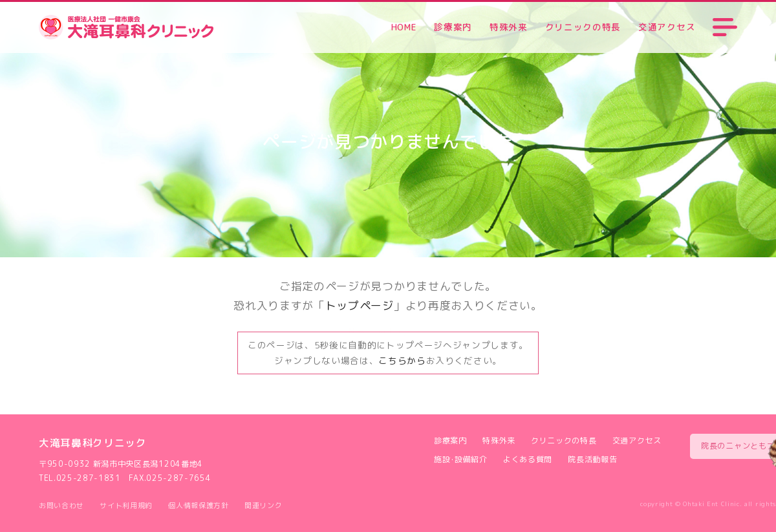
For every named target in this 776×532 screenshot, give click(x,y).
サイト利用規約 (126, 505)
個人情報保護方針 (198, 505)
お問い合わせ (61, 505)
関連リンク (263, 505)
